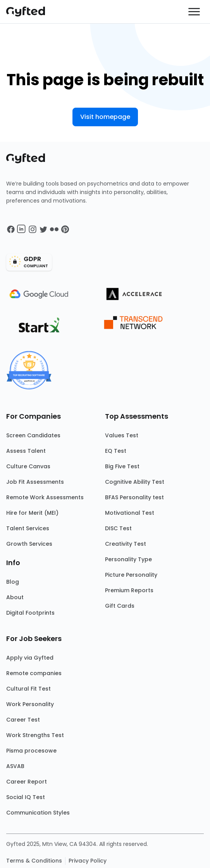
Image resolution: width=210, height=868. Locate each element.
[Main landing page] (29, 12)
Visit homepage (105, 117)
